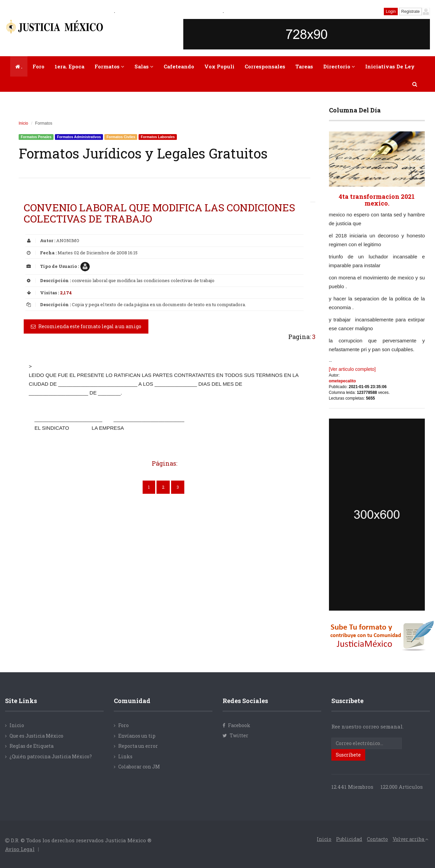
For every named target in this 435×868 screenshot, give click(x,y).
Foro (38, 66)
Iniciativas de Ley (390, 66)
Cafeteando (179, 66)
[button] (415, 84)
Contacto (377, 839)
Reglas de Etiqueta (32, 746)
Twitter (235, 735)
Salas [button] (144, 66)
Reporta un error (138, 746)
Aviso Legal (20, 849)
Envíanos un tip (137, 736)
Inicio (23, 123)
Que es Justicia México (36, 736)
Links (125, 756)
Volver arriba (410, 839)
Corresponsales (265, 66)
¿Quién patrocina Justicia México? (51, 756)
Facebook (236, 725)
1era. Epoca (69, 66)
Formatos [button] (109, 66)
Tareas (304, 66)
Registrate (410, 12)
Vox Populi (219, 66)
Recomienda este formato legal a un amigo (86, 326)
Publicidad (349, 839)
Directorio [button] (339, 66)
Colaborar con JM (139, 767)
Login (391, 12)
